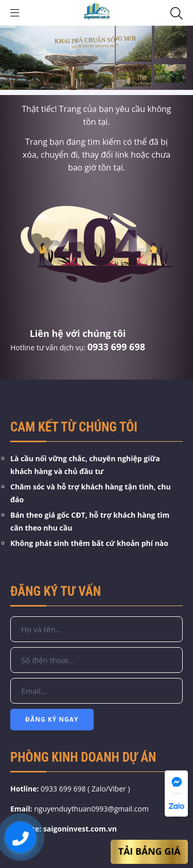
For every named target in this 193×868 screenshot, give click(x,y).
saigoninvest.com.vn (80, 829)
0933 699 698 (116, 347)
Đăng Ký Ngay (52, 719)
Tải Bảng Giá (149, 852)
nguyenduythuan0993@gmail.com (91, 809)
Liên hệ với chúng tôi (78, 333)
